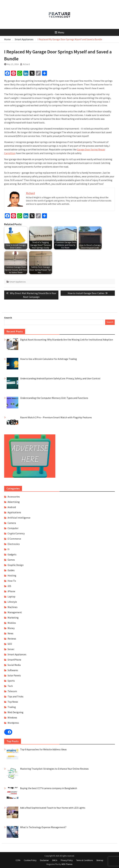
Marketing (13, 618)
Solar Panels (14, 675)
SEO (10, 644)
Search (8, 318)
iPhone (11, 591)
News (10, 633)
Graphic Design (16, 565)
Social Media (14, 665)
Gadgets (12, 554)
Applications (14, 512)
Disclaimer (44, 860)
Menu (59, 32)
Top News (13, 702)
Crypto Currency (16, 533)
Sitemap (100, 860)
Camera (12, 523)
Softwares (13, 670)
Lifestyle (12, 602)
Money (11, 628)
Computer (13, 528)
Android (12, 507)
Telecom (12, 691)
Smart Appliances (18, 282)
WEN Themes (67, 864)
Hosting (12, 575)
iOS (9, 586)
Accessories (14, 497)
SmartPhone (14, 660)
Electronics (14, 544)
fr (9, 549)
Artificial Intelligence (19, 518)
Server (11, 649)
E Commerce (14, 539)
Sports (11, 681)
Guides (11, 570)
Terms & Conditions (85, 860)
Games (11, 560)
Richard (26, 64)
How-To (12, 581)
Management (15, 612)
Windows (12, 717)
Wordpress (13, 723)
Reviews (12, 639)
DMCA (55, 860)
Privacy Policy (67, 860)
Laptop (11, 597)
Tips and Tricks (15, 696)
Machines (13, 607)
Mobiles (12, 623)
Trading (12, 707)
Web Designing (15, 712)
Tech (10, 686)
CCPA (18, 860)
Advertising (14, 502)
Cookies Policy (30, 860)
